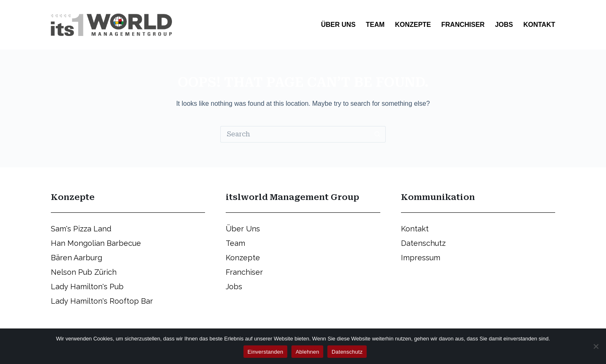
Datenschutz (347, 352)
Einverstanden (265, 352)
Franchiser (463, 25)
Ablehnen (307, 352)
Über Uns (338, 25)
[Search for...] (295, 134)
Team (375, 25)
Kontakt (539, 25)
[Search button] (377, 134)
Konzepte (413, 25)
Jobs (504, 25)
